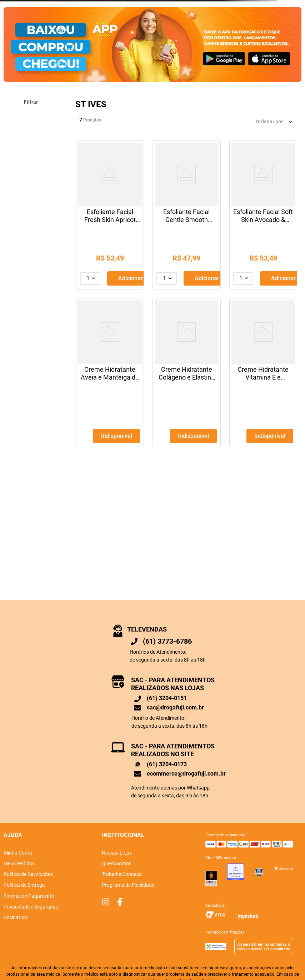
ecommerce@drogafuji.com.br (186, 774)
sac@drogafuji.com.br (175, 707)
